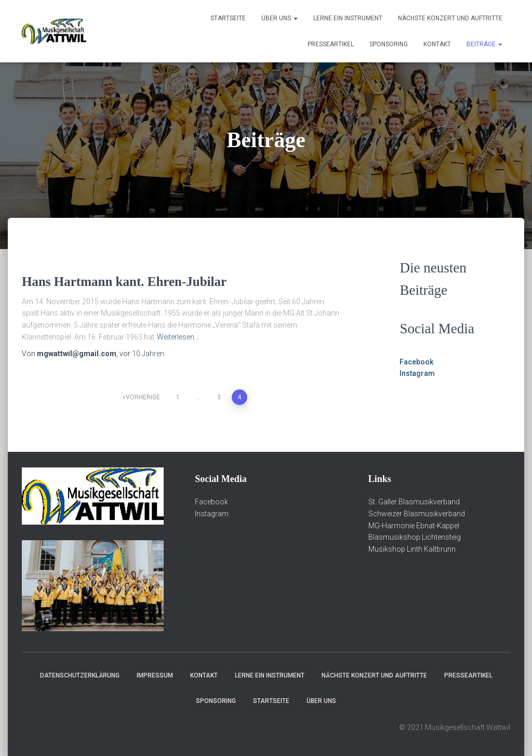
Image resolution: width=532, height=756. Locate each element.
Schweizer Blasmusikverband (417, 514)
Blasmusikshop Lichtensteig (415, 537)
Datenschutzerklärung (80, 675)
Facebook (416, 362)
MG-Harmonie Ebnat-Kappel (414, 526)
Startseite (228, 18)
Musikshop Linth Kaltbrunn (412, 549)
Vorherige (143, 397)
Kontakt (437, 44)
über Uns (280, 18)
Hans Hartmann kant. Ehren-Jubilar (124, 282)
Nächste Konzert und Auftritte (450, 18)
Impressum (155, 675)
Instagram (417, 373)
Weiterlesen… (178, 337)
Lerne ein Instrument (348, 18)
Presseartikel (331, 44)
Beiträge (484, 44)
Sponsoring (389, 44)
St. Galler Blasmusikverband (414, 502)
